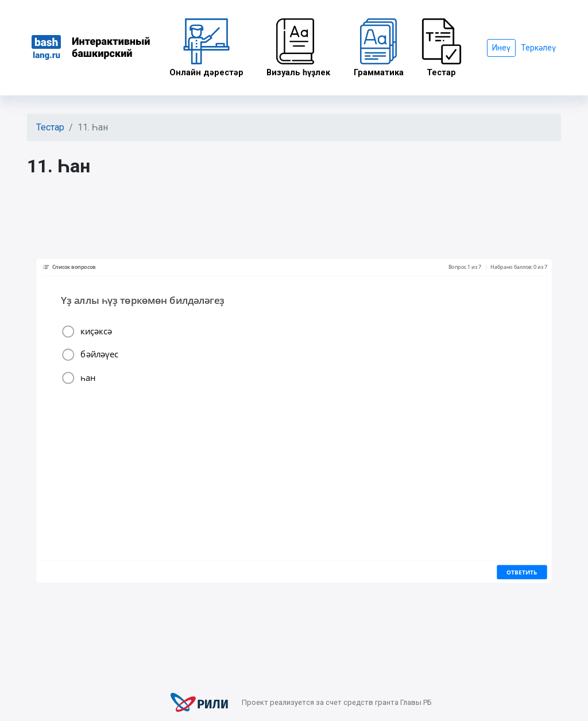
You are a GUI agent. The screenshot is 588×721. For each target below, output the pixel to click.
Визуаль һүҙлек (299, 48)
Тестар (442, 48)
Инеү (501, 48)
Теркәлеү (538, 48)
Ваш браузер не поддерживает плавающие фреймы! (294, 421)
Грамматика (379, 48)
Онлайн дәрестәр (206, 48)
